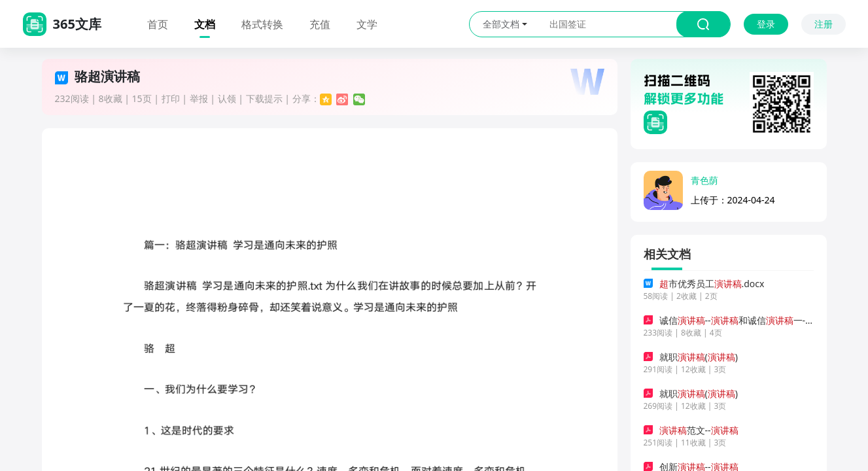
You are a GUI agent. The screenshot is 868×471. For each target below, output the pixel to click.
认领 (227, 98)
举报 (199, 98)
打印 (171, 98)
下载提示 (264, 98)
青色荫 (704, 180)
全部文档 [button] (505, 24)
